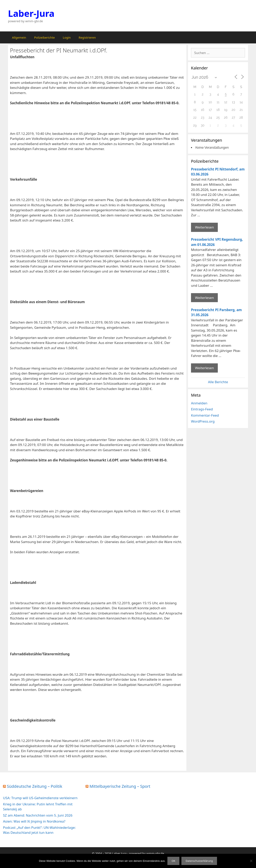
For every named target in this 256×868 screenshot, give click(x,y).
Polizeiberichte (44, 37)
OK (173, 861)
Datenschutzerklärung (199, 861)
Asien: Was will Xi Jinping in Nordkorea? (34, 821)
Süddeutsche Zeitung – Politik (34, 786)
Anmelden (199, 403)
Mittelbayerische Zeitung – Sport (120, 786)
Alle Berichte (218, 382)
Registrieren (87, 37)
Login (67, 37)
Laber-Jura (31, 13)
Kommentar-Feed (205, 415)
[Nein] (251, 861)
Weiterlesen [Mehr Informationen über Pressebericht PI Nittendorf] (204, 227)
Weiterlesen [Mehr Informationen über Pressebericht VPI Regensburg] (204, 298)
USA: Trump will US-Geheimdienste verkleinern (40, 798)
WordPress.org (203, 421)
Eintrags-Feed (202, 409)
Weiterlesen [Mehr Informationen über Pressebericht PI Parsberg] (204, 368)
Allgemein (19, 37)
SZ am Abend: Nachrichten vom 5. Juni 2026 (38, 815)
